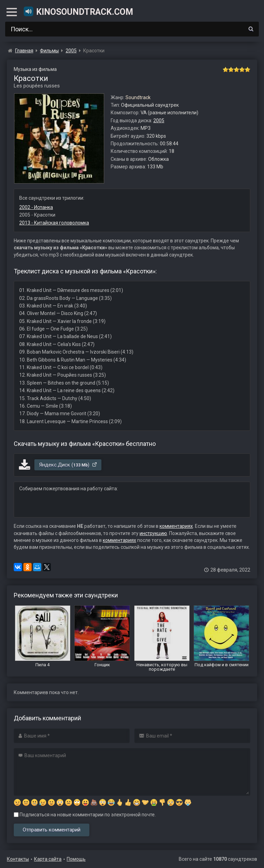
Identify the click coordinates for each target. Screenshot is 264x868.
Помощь (76, 859)
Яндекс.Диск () (68, 465)
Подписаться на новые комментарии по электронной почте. (85, 815)
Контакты (18, 859)
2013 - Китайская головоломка (54, 223)
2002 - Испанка (36, 207)
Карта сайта (48, 859)
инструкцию (153, 533)
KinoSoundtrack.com (78, 11)
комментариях (176, 526)
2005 (159, 121)
